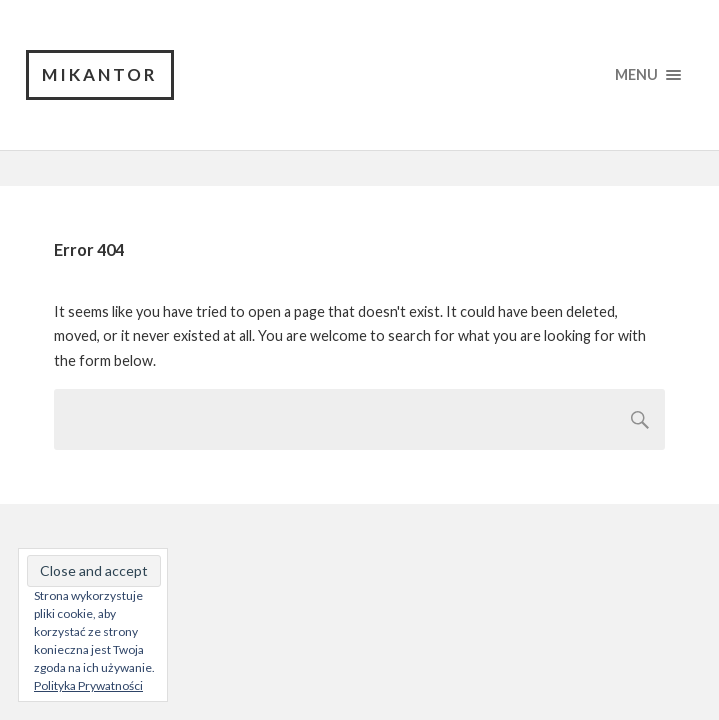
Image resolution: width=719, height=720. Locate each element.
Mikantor (100, 74)
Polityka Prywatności (88, 685)
